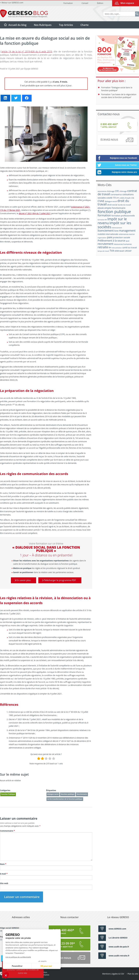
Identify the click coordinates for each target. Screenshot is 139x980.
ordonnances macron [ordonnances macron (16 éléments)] (127, 234)
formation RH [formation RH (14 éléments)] (102, 220)
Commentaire (7, 831)
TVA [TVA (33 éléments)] (112, 251)
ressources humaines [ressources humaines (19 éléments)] (123, 244)
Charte (84, 25)
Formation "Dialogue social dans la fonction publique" (117, 89)
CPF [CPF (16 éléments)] (117, 198)
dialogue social (53, 794)
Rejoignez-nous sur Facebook (117, 158)
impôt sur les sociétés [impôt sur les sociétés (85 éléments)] (114, 225)
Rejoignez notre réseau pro (117, 172)
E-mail (4, 874)
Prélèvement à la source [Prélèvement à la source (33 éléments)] (111, 241)
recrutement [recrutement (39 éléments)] (105, 244)
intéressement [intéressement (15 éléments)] (117, 228)
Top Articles (66, 25)
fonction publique (68, 794)
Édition (100, 3)
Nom (3, 864)
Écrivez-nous (117, 140)
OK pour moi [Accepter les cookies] (20, 966)
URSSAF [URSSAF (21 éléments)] (128, 251)
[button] (6, 975)
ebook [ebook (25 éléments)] (101, 208)
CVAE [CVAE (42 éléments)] (101, 201)
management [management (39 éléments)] (127, 231)
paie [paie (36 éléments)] (110, 237)
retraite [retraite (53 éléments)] (103, 247)
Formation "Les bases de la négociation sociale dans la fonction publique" (119, 96)
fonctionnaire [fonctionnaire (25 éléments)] (119, 208)
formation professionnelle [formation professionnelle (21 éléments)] (123, 216)
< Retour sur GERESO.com (12, 3)
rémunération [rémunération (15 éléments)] (117, 248)
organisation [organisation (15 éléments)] (102, 238)
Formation (68, 3)
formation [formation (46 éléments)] (104, 215)
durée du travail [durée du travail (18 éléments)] (124, 205)
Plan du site (133, 974)
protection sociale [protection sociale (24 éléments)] (121, 237)
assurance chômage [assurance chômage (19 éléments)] (106, 191)
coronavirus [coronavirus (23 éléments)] (116, 194)
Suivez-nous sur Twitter (117, 165)
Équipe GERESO (31, 69)
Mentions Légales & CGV (113, 974)
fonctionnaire (82, 794)
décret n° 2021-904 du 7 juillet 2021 (35, 213)
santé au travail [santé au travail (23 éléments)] (130, 247)
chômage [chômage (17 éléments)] (123, 191)
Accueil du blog (17, 25)
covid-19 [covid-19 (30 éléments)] (111, 198)
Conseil (85, 3)
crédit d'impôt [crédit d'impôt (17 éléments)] (125, 198)
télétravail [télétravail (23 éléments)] (119, 251)
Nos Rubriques (43, 25)
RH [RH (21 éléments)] (110, 248)
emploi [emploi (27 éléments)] (108, 208)
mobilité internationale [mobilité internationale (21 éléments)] (108, 234)
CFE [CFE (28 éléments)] (117, 191)
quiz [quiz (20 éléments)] (128, 241)
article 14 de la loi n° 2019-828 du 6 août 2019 (27, 52)
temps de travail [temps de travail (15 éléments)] (103, 251)
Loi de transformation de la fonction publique (65, 799)
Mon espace (127, 3)
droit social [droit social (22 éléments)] (112, 205)
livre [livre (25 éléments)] (116, 231)
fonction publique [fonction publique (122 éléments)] (114, 212)
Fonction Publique (8, 794)
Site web (4, 883)
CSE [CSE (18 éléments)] (133, 198)
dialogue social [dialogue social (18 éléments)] (111, 201)
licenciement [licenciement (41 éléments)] (106, 231)
